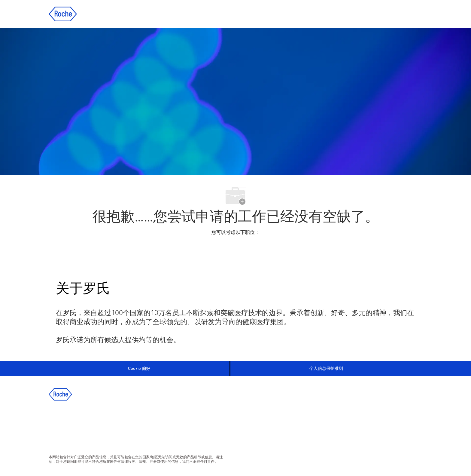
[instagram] (105, 418)
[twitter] (89, 418)
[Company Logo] (63, 14)
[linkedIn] (73, 418)
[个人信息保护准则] (326, 369)
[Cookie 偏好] (139, 369)
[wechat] (122, 418)
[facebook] (57, 418)
